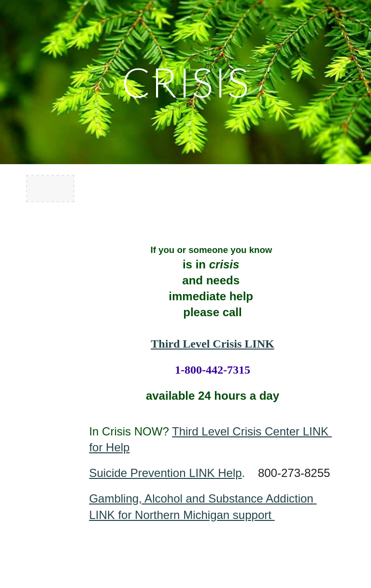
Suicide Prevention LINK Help (165, 473)
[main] (185, 82)
